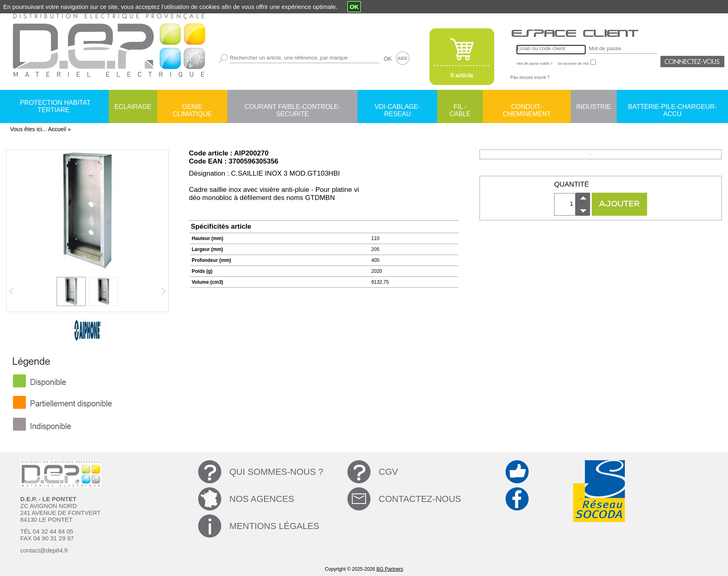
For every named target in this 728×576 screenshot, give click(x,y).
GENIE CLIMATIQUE (192, 107)
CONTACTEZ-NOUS (420, 499)
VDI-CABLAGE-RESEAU (397, 107)
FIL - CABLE (460, 107)
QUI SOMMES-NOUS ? (276, 472)
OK (388, 59)
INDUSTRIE (594, 107)
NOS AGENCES (262, 499)
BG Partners (390, 569)
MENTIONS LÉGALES (274, 526)
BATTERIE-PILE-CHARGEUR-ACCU (672, 107)
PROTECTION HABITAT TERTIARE (55, 106)
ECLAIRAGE (133, 107)
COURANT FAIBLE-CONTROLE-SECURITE (292, 107)
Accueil (57, 129)
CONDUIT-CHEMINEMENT (527, 107)
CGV (388, 472)
